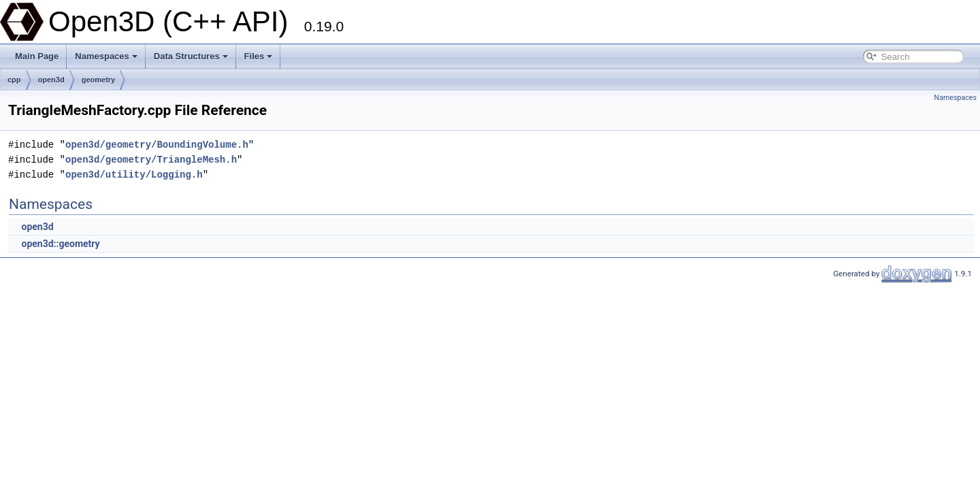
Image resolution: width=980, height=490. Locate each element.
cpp (14, 80)
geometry (99, 80)
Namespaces (106, 56)
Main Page (37, 56)
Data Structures (191, 56)
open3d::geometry (60, 244)
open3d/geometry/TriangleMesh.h (151, 160)
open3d (51, 80)
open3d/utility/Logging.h (134, 175)
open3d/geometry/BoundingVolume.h (157, 145)
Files (259, 56)
